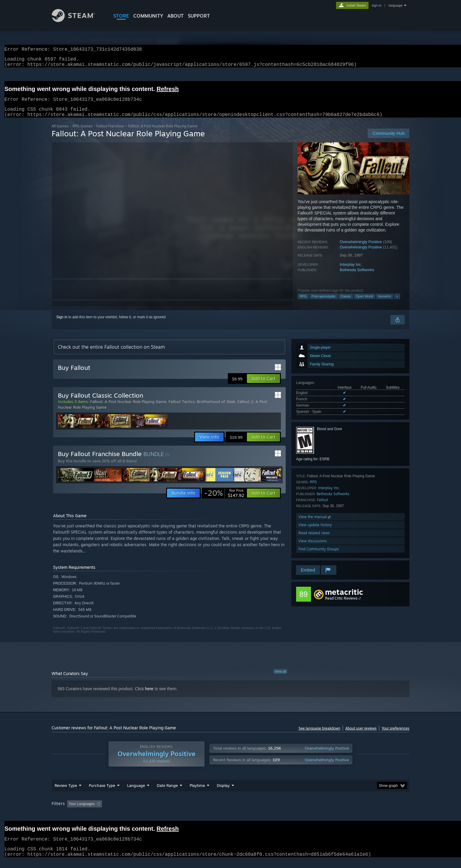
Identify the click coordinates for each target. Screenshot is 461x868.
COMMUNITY (148, 16)
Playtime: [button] (188, 811)
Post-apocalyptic (324, 303)
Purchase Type (102, 793)
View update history (315, 532)
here (149, 696)
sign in (376, 5)
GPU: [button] (331, 811)
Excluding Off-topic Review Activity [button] (142, 811)
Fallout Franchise (110, 133)
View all (280, 679)
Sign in (62, 324)
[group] (230, 811)
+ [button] (397, 303)
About (175, 16)
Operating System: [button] (281, 811)
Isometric (385, 303)
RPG (303, 303)
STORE (121, 16)
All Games (60, 133)
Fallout (322, 507)
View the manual (315, 524)
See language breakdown (319, 735)
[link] (224, 500)
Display (223, 793)
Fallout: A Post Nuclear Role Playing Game (128, 409)
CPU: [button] (311, 811)
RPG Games (82, 133)
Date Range (167, 793)
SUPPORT (199, 16)
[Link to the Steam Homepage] (78, 20)
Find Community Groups (319, 556)
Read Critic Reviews (341, 605)
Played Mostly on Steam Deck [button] (231, 811)
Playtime (197, 793)
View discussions (313, 548)
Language (136, 793)
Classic (346, 303)
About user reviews (361, 735)
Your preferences (396, 735)
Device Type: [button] (357, 811)
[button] (263, 386)
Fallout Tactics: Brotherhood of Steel (202, 409)
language (396, 5)
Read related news (314, 540)
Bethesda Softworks (357, 277)
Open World (365, 303)
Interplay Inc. (351, 272)
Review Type (66, 793)
